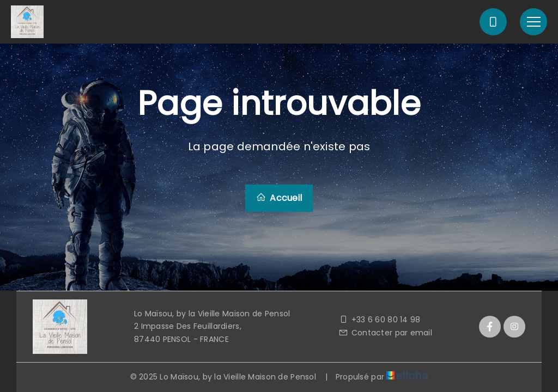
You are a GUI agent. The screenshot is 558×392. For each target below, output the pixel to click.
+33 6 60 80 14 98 (379, 320)
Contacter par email (385, 333)
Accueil (279, 198)
